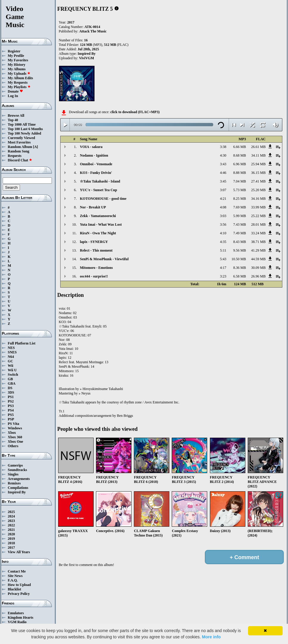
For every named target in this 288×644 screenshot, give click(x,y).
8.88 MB (240, 173)
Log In (13, 96)
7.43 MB (240, 224)
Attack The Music (93, 31)
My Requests (18, 82)
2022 (11, 525)
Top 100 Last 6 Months (25, 129)
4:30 (223, 155)
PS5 (11, 415)
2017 (11, 548)
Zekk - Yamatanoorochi (98, 216)
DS (10, 388)
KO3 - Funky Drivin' (96, 173)
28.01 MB (258, 224)
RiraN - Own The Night (98, 233)
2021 (11, 530)
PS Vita (13, 424)
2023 (11, 521)
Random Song (18, 151)
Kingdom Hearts (21, 618)
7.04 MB (240, 181)
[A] (36, 147)
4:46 (223, 173)
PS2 (11, 401)
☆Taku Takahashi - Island (100, 181)
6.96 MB (240, 164)
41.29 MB (258, 250)
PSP (11, 419)
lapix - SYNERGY (94, 242)
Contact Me (17, 571)
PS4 (11, 410)
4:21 (223, 199)
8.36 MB (240, 268)
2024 (11, 516)
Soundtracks (17, 470)
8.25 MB (240, 199)
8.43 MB (240, 242)
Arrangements (19, 479)
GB (10, 379)
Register (14, 51)
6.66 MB (240, 147)
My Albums (17, 69)
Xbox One (16, 442)
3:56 (223, 224)
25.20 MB (258, 190)
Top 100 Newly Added (24, 133)
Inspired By (17, 492)
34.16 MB (258, 199)
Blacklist (14, 589)
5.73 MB (240, 190)
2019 (11, 539)
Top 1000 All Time (22, 124)
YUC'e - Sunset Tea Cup (99, 190)
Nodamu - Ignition (94, 155)
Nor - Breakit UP (93, 207)
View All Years (19, 552)
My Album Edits (20, 78)
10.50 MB (239, 259)
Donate (15, 91)
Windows (15, 428)
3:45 (223, 181)
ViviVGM (86, 58)
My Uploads (19, 74)
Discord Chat (20, 160)
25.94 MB (258, 164)
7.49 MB (240, 233)
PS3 (11, 406)
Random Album (20, 147)
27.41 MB (258, 181)
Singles (13, 474)
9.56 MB (240, 250)
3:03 (223, 216)
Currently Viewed (21, 138)
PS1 (11, 397)
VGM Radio (17, 622)
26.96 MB (258, 276)
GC (10, 361)
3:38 (223, 147)
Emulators (16, 613)
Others (13, 446)
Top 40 (13, 120)
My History (17, 65)
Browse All (16, 116)
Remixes (14, 483)
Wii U (12, 370)
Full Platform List (22, 343)
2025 (11, 512)
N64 (11, 357)
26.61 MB (258, 147)
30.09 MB (258, 268)
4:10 (223, 233)
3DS (11, 392)
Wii (10, 366)
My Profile (16, 56)
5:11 (223, 250)
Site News (15, 576)
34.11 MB (258, 155)
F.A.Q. (13, 580)
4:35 (223, 242)
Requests (15, 156)
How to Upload (19, 585)
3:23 (223, 276)
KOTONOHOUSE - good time (103, 199)
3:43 (223, 164)
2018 (11, 543)
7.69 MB (240, 207)
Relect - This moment (96, 250)
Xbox (12, 433)
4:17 (223, 268)
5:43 (223, 259)
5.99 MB (240, 216)
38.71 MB (258, 242)
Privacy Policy (19, 594)
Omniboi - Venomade (96, 164)
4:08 (223, 207)
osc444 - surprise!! (94, 276)
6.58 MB (240, 276)
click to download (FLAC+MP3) (135, 112)
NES (11, 348)
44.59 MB (258, 259)
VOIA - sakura (91, 147)
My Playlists (19, 87)
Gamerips (15, 465)
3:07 (223, 190)
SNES (12, 352)
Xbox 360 (15, 437)
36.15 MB (258, 173)
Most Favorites (19, 142)
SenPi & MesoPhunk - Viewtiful (104, 259)
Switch (13, 375)
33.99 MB (258, 207)
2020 (11, 534)
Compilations (18, 488)
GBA (12, 383)
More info (211, 637)
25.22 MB (258, 216)
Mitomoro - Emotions (96, 268)
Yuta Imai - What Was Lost (101, 224)
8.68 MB (240, 155)
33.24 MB (258, 233)
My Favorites (18, 60)
